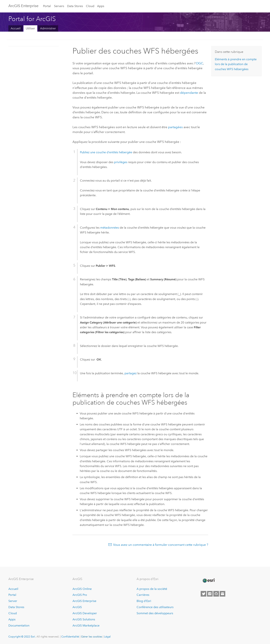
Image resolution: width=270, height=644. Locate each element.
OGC (199, 63)
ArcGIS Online (82, 589)
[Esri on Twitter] (203, 594)
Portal (47, 6)
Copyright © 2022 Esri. (22, 637)
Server (13, 601)
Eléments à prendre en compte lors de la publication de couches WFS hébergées (236, 64)
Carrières (143, 595)
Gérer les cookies (92, 637)
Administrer (48, 28)
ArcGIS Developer (85, 613)
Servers (59, 6)
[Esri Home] (209, 581)
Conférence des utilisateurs (155, 607)
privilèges (121, 162)
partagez (131, 373)
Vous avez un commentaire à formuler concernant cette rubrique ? (161, 545)
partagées (175, 127)
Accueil (16, 28)
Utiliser (30, 28)
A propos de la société (152, 589)
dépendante (189, 93)
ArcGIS (77, 607)
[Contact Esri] (222, 594)
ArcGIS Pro (80, 595)
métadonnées (110, 228)
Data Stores (75, 6)
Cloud (90, 6)
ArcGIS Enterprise (23, 6)
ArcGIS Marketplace (86, 625)
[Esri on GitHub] (216, 594)
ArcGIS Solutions (84, 619)
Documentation (19, 625)
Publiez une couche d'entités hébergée (106, 152)
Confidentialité (70, 637)
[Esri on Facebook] (210, 594)
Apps (101, 6)
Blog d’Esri (144, 601)
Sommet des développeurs (155, 613)
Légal (107, 637)
